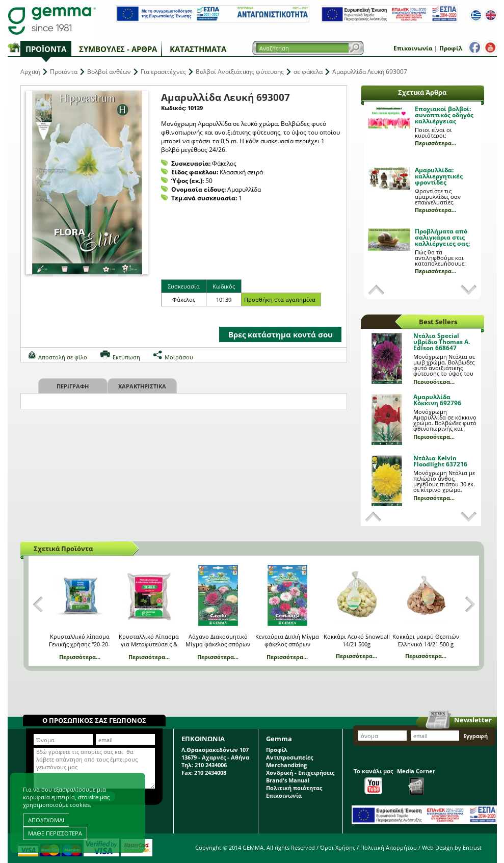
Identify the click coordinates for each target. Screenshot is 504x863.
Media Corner (416, 781)
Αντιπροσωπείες (289, 757)
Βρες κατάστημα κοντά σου (281, 334)
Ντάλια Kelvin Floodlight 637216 (440, 461)
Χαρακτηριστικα (142, 386)
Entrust (472, 847)
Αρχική (30, 72)
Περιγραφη (73, 386)
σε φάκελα (308, 72)
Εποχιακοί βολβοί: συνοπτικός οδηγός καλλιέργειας (444, 115)
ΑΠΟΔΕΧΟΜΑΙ (46, 820)
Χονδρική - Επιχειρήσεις (300, 773)
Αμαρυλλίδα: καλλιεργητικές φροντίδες (439, 176)
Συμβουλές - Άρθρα (118, 49)
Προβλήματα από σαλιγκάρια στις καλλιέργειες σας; (442, 237)
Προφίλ (451, 48)
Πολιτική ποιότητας (294, 788)
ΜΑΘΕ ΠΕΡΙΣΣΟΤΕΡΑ (55, 833)
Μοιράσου (179, 357)
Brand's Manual (288, 780)
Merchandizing (286, 765)
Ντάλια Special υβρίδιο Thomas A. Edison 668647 (442, 342)
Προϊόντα (46, 49)
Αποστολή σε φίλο (63, 357)
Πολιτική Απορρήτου (389, 847)
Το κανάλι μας (373, 781)
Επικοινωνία (413, 48)
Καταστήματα (198, 49)
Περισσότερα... (435, 143)
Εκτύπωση (126, 357)
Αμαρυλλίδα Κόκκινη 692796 (437, 400)
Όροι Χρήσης (338, 847)
